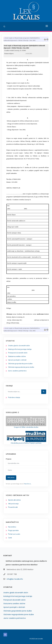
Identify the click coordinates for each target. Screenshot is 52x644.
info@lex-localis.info (15, 579)
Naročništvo (12, 527)
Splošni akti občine (14, 500)
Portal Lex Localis (14, 534)
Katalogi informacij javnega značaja (20, 349)
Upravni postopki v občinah (17, 360)
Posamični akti (13, 507)
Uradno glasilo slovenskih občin (19, 346)
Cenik (10, 538)
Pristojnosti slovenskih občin (18, 353)
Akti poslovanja (13, 504)
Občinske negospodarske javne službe (21, 367)
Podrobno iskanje (14, 397)
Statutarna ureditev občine (17, 356)
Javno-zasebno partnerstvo (17, 371)
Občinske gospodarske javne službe (20, 364)
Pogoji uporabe (13, 530)
